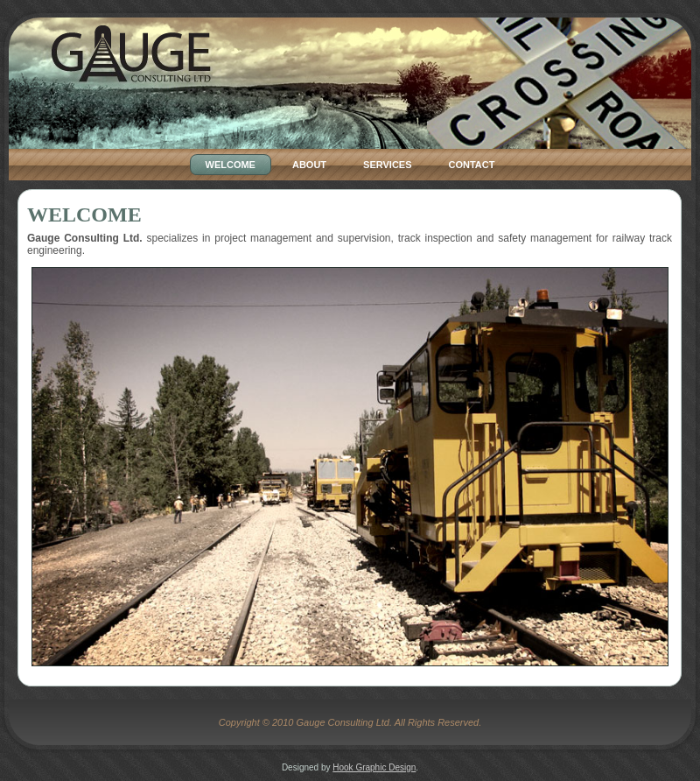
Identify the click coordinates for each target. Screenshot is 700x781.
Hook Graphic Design (374, 767)
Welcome (84, 215)
